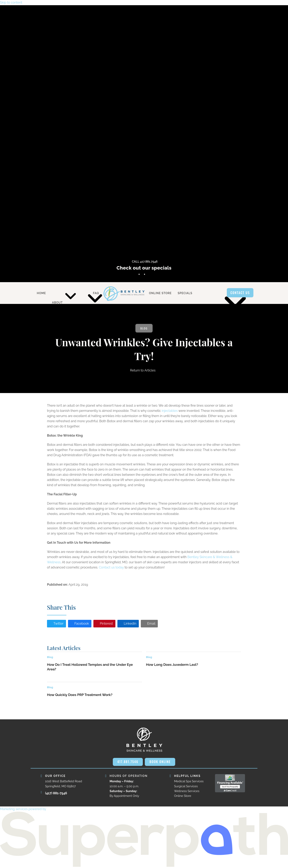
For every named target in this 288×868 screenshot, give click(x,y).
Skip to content (11, 2)
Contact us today (111, 567)
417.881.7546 (128, 762)
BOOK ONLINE (160, 762)
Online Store (183, 796)
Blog (144, 328)
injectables (170, 411)
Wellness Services (187, 791)
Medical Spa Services (189, 781)
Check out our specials (144, 268)
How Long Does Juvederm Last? (172, 665)
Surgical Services (186, 786)
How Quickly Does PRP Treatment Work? (80, 695)
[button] (56, 624)
